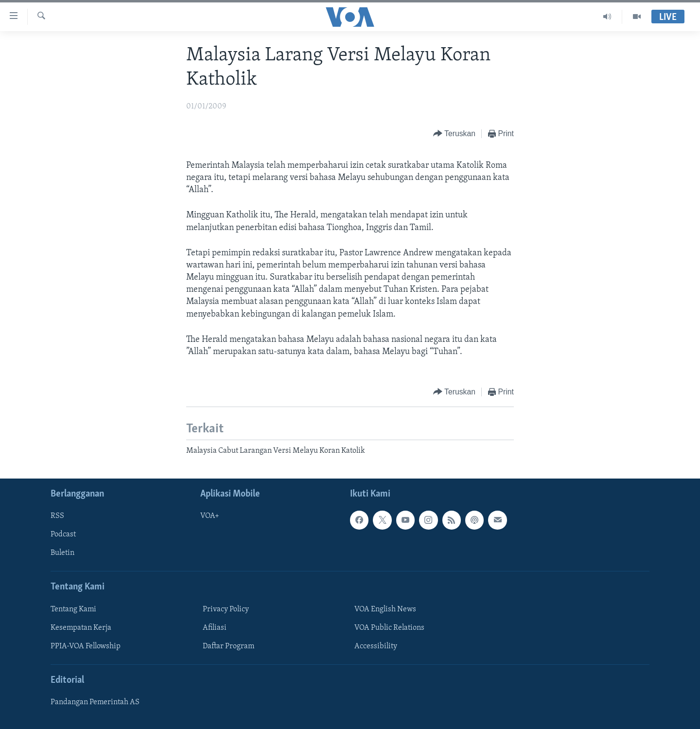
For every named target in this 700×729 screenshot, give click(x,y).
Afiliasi (215, 627)
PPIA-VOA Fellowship (86, 646)
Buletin (62, 553)
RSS (57, 516)
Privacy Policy (226, 609)
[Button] (454, 134)
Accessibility (376, 646)
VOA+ (210, 516)
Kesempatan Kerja (81, 627)
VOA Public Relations (389, 627)
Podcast (63, 534)
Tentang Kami (73, 609)
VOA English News (385, 609)
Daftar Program (228, 646)
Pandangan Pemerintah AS (95, 702)
